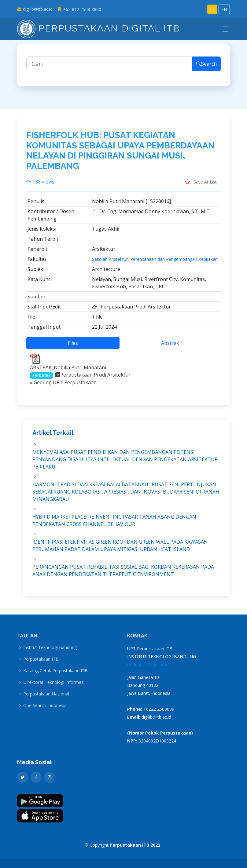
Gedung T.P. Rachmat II (150, 664)
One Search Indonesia (45, 706)
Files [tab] (73, 347)
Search (206, 68)
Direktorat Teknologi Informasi (54, 682)
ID (212, 9)
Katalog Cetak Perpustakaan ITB (55, 671)
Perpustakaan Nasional (46, 694)
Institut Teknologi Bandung (50, 647)
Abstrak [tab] (170, 347)
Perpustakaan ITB (41, 659)
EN (224, 9)
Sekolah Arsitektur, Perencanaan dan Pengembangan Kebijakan (155, 263)
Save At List (201, 186)
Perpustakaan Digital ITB (98, 28)
